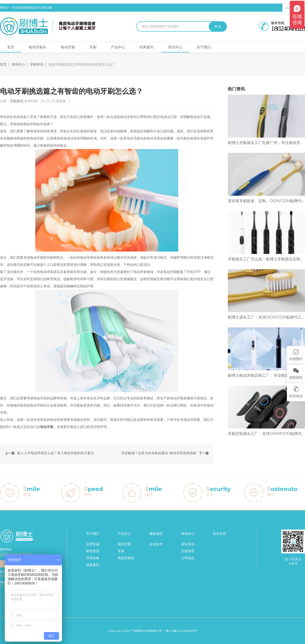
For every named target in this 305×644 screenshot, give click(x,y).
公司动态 (188, 558)
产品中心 (118, 47)
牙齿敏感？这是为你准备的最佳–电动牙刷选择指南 (159, 453)
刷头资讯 (188, 544)
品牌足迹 (93, 544)
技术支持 (219, 534)
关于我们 (204, 47)
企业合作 (156, 544)
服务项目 (156, 534)
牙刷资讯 (37, 64)
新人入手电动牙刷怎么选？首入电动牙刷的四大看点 (56, 453)
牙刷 (93, 47)
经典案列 (147, 47)
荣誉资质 (93, 551)
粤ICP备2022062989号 (181, 631)
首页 (11, 47)
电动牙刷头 (38, 47)
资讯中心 (175, 47)
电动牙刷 (68, 47)
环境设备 (93, 558)
